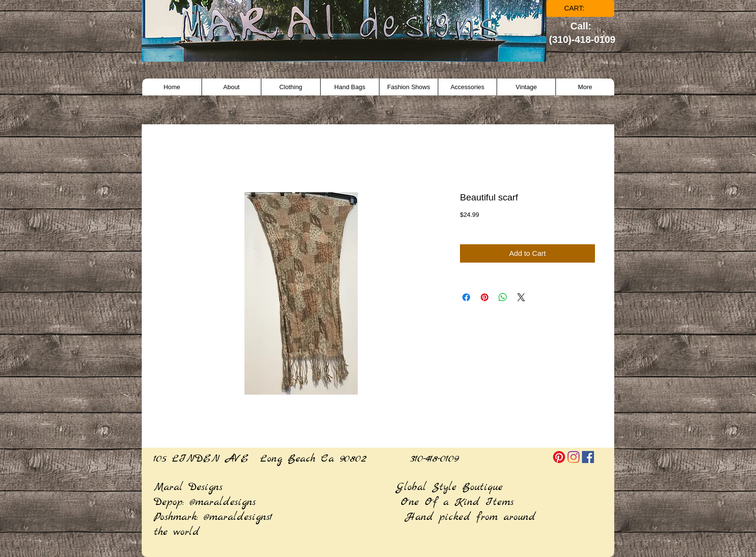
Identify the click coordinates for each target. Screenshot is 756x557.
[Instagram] (574, 457)
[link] (581, 8)
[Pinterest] (559, 457)
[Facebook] (588, 457)
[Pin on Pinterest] (485, 297)
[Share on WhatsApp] (503, 297)
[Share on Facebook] (466, 297)
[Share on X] (521, 297)
